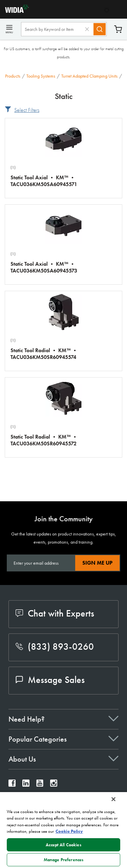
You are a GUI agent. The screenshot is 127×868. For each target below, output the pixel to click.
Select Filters (27, 110)
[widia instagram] (54, 785)
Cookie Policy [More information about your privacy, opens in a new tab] (69, 831)
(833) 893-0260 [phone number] (55, 647)
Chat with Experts (55, 613)
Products (13, 76)
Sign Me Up (97, 563)
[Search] (100, 29)
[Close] (113, 799)
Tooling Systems (41, 76)
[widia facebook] (12, 785)
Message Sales (50, 680)
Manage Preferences (63, 860)
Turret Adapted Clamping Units (89, 76)
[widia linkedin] (26, 785)
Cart (118, 29)
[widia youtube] (40, 785)
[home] (14, 11)
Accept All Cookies (63, 845)
